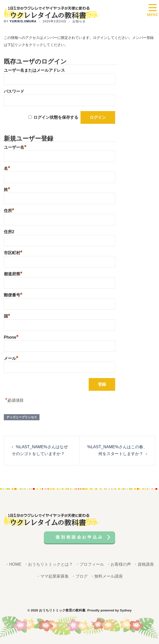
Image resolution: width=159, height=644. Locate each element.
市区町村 (13, 252)
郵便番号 (13, 294)
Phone (11, 337)
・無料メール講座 (107, 576)
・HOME (13, 564)
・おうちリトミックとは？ (48, 564)
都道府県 (13, 273)
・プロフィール (90, 564)
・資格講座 (144, 564)
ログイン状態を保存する (56, 117)
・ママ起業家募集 (52, 576)
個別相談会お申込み (79, 537)
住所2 (9, 232)
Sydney (126, 610)
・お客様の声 (119, 564)
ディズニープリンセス (22, 417)
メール (11, 358)
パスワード (14, 91)
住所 (9, 210)
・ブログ (79, 576)
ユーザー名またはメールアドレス (34, 70)
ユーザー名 (15, 147)
